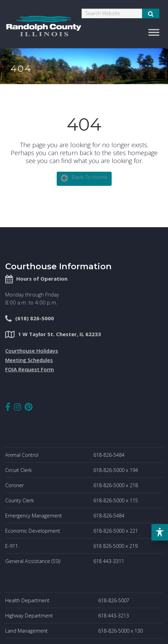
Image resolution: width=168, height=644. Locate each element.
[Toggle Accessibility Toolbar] (160, 532)
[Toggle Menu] (154, 32)
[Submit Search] (151, 13)
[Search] (112, 13)
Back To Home (84, 178)
